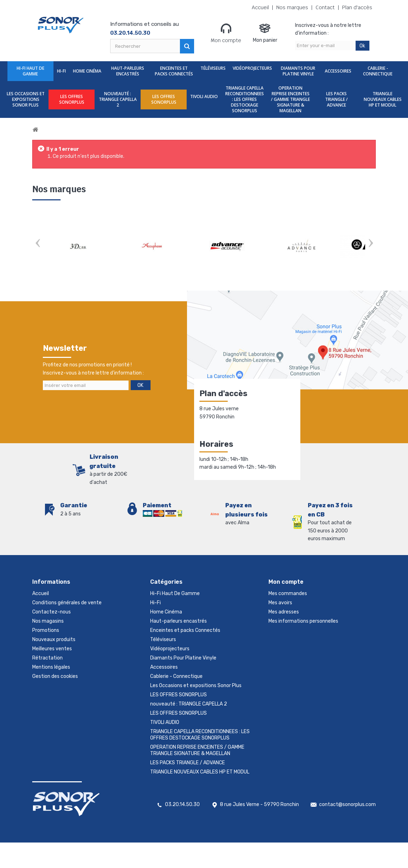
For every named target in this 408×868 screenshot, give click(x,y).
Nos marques (292, 8)
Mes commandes (288, 593)
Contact (325, 8)
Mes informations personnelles (303, 621)
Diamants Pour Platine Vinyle (298, 71)
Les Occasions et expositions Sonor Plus (26, 99)
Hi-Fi (61, 71)
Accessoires (338, 71)
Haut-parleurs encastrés (128, 71)
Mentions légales (51, 667)
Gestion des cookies (55, 676)
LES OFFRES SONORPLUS (72, 99)
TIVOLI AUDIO (204, 96)
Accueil (260, 8)
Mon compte (226, 33)
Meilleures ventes (52, 649)
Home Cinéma (87, 71)
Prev (38, 244)
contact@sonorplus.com (347, 804)
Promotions (46, 630)
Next (370, 244)
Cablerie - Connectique (378, 71)
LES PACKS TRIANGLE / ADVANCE (336, 99)
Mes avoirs (280, 603)
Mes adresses (284, 612)
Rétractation (47, 658)
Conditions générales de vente (67, 603)
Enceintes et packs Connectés (174, 71)
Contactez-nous (52, 612)
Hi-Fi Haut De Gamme (30, 71)
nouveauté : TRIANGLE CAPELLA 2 (118, 99)
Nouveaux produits (54, 639)
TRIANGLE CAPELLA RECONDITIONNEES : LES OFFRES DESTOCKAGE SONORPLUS (245, 99)
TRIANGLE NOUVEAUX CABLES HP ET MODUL (383, 99)
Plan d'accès (357, 8)
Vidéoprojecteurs (252, 68)
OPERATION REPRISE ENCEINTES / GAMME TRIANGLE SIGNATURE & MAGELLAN (290, 99)
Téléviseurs (213, 68)
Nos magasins (48, 621)
